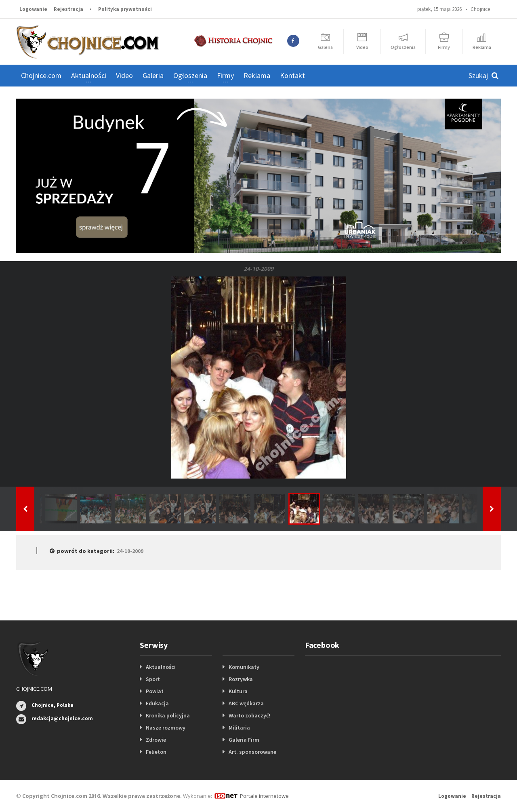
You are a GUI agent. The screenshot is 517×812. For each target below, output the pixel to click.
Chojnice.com (41, 75)
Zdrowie (156, 740)
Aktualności (161, 667)
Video (124, 75)
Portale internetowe (264, 796)
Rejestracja (68, 9)
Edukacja (157, 703)
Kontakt (292, 75)
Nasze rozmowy (166, 728)
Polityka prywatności (125, 9)
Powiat (155, 691)
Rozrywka (241, 679)
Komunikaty (244, 667)
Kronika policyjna (168, 715)
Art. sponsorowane (252, 752)
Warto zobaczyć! (249, 715)
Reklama (257, 75)
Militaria (239, 728)
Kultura (238, 691)
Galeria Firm (244, 740)
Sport (153, 679)
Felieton (156, 752)
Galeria (153, 75)
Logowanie (33, 9)
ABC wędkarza (246, 703)
